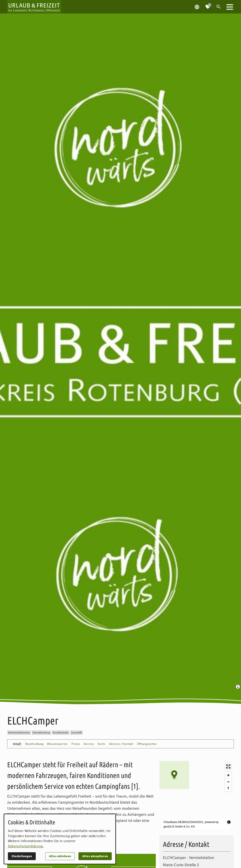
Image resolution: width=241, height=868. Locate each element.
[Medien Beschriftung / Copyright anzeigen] (238, 687)
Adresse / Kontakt (121, 744)
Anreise (89, 744)
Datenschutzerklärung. (26, 846)
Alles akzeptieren (95, 856)
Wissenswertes (57, 744)
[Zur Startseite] (34, 7)
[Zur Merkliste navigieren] (208, 5)
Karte (101, 744)
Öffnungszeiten (147, 744)
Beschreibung (34, 744)
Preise (76, 744)
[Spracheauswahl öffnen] (197, 7)
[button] (230, 7)
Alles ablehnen (60, 856)
